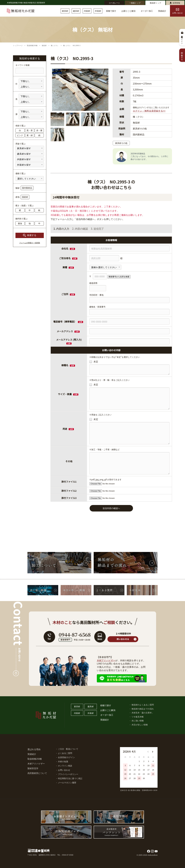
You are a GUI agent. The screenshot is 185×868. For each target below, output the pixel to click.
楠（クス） (55, 45)
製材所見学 (33, 768)
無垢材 (44, 45)
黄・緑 (30, 135)
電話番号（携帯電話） (68, 322)
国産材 (25, 197)
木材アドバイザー (106, 660)
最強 (20, 223)
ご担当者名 (65, 258)
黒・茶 (30, 130)
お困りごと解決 (128, 11)
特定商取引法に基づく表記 (70, 778)
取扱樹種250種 (32, 45)
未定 (94, 361)
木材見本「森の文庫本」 (143, 713)
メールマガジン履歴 (67, 782)
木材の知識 (63, 761)
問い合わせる (182, 55)
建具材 (76, 11)
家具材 (65, 11)
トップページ (18, 45)
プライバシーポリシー (68, 774)
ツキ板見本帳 (138, 717)
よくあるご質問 (65, 753)
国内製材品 (27, 188)
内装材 (87, 11)
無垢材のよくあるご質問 (143, 705)
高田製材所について (37, 773)
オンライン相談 (65, 766)
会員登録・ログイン (182, 39)
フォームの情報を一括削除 (30, 243)
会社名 (65, 248)
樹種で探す (111, 11)
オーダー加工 (147, 11)
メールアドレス (65, 331)
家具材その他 (121, 143)
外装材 (98, 11)
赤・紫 (39, 130)
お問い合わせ (177, 11)
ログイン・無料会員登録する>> (149, 111)
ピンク (20, 135)
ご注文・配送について (68, 749)
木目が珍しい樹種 (140, 725)
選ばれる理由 (34, 749)
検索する (32, 235)
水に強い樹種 (138, 721)
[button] (152, 752)
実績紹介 (162, 11)
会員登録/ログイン (66, 757)
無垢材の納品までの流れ (143, 709)
